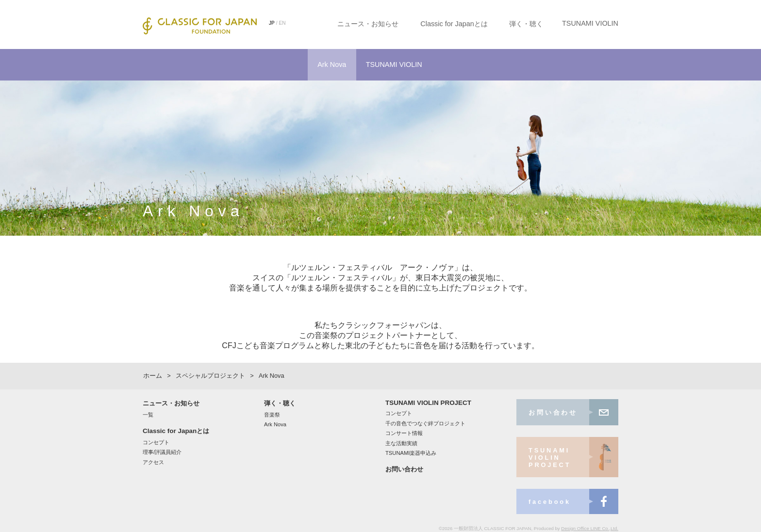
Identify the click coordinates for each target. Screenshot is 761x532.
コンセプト (156, 442)
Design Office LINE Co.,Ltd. (590, 528)
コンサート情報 (404, 433)
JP (272, 23)
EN (282, 23)
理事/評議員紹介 (162, 452)
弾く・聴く (526, 24)
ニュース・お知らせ (368, 24)
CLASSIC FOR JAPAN (200, 26)
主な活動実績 (401, 443)
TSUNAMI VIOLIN (590, 23)
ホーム (153, 376)
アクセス (153, 462)
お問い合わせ (404, 469)
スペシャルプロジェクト (210, 376)
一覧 (148, 415)
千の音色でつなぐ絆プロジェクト (425, 423)
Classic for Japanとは (454, 24)
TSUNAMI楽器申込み (411, 453)
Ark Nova (332, 64)
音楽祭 (272, 415)
